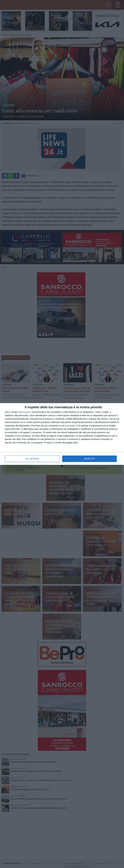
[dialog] (62, 434)
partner (27, 412)
